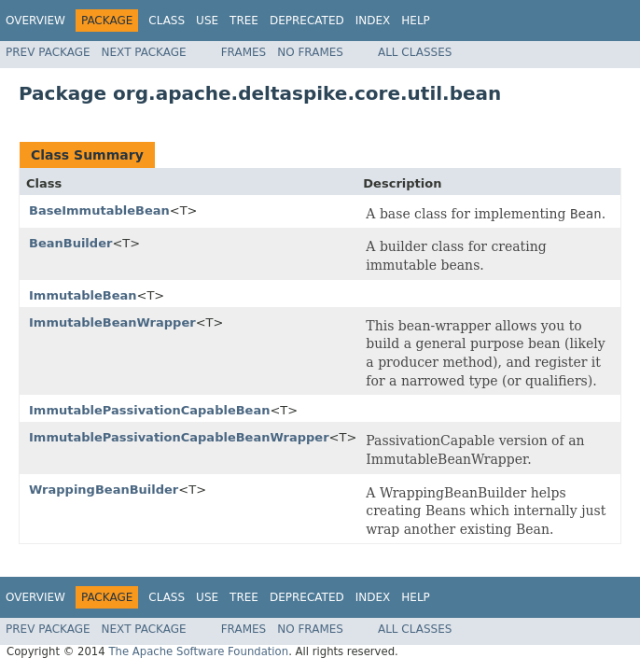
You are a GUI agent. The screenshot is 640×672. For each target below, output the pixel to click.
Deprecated (307, 21)
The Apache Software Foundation (198, 651)
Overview (35, 21)
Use (207, 21)
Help (416, 21)
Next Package (144, 52)
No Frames (310, 52)
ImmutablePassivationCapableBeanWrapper (179, 437)
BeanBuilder (70, 243)
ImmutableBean (83, 295)
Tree (244, 21)
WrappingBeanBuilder (104, 490)
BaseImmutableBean (99, 210)
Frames (244, 52)
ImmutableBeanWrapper (112, 322)
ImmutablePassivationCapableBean (149, 410)
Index (373, 21)
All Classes (415, 52)
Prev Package (48, 52)
